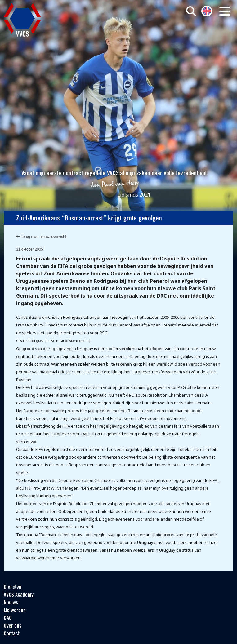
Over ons (13, 626)
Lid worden (15, 611)
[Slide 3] (113, 207)
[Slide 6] (146, 207)
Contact (12, 634)
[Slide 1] (91, 207)
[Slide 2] (102, 207)
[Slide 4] (124, 207)
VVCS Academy (19, 595)
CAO (8, 618)
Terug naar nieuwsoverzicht (41, 237)
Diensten (13, 587)
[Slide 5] (135, 207)
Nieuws (11, 603)
